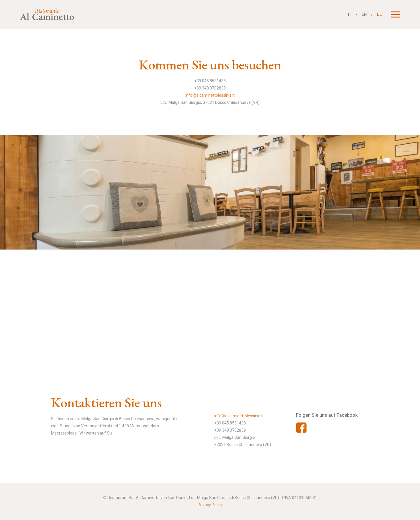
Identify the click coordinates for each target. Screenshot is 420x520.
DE (379, 14)
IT (350, 14)
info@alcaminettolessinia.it (210, 95)
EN (364, 14)
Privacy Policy (210, 505)
